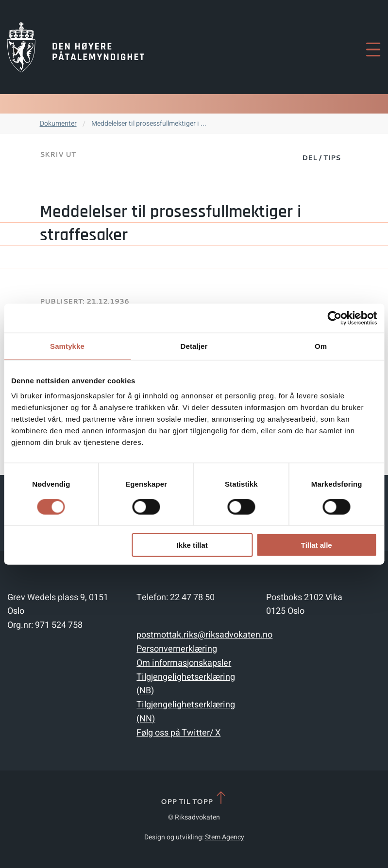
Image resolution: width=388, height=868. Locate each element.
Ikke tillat (192, 545)
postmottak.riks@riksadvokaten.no (204, 635)
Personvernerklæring (177, 649)
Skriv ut (58, 154)
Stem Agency (225, 837)
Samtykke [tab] (67, 346)
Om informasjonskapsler (184, 663)
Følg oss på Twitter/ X (178, 733)
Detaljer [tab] (194, 346)
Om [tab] (321, 346)
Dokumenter (58, 123)
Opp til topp (194, 798)
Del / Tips (321, 158)
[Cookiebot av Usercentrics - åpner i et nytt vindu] (334, 318)
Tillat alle (317, 545)
